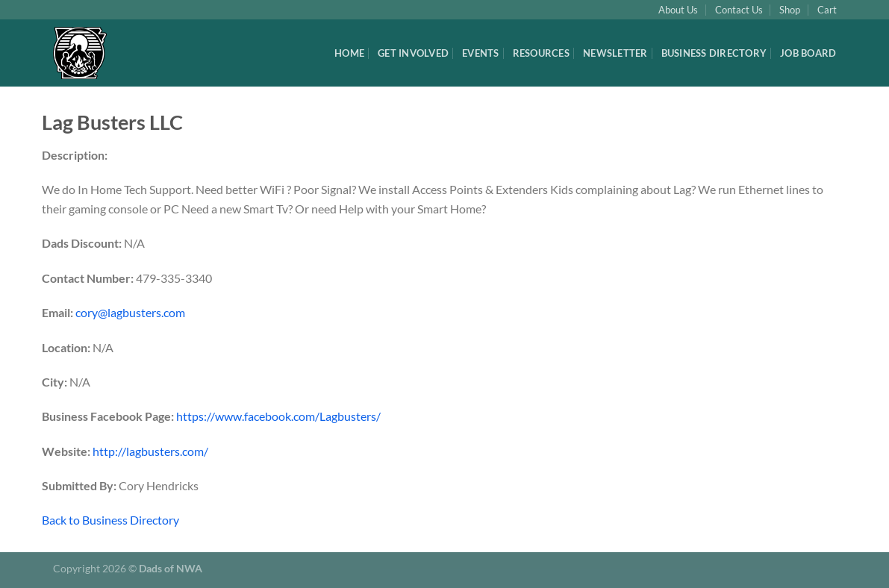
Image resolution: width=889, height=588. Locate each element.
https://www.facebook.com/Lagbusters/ (278, 416)
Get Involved (413, 53)
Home (349, 53)
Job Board (808, 53)
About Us (678, 10)
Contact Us (739, 10)
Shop (790, 10)
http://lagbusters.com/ (150, 451)
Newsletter (615, 53)
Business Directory (714, 53)
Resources (541, 53)
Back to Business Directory (110, 520)
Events (481, 53)
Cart (827, 10)
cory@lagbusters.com (130, 312)
